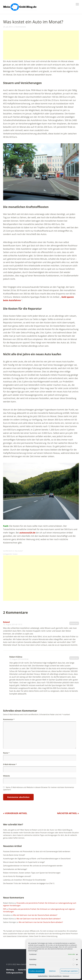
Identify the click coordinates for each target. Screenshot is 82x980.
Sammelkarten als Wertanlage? (15, 869)
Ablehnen (52, 971)
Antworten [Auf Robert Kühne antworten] (74, 658)
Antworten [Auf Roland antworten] (74, 623)
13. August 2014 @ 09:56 (19, 659)
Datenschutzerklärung (55, 976)
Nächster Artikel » (68, 813)
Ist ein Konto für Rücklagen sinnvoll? (17, 876)
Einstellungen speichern (69, 971)
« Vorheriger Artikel (15, 813)
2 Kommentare (20, 27)
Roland (6, 622)
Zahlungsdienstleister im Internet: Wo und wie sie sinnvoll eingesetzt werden (33, 866)
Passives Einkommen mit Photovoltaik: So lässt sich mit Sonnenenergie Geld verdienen (37, 851)
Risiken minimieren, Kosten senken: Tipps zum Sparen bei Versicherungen (32, 873)
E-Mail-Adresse (10, 764)
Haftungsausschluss (15, 973)
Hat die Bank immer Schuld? (14, 855)
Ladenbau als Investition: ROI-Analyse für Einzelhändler (24, 880)
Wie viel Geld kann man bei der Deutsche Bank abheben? (35, 915)
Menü (77, 4)
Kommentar (9, 719)
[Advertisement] (41, 45)
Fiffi (5, 909)
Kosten (15, 554)
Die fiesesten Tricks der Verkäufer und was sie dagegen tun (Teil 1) (29, 883)
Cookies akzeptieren (36, 971)
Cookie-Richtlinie (43, 976)
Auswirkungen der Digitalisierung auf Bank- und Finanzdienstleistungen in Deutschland (37, 859)
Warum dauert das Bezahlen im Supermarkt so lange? (24, 862)
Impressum (66, 976)
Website (6, 776)
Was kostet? (19, 551)
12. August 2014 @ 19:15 (13, 624)
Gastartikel (23, 970)
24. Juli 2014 (8, 27)
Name (6, 753)
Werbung (10, 970)
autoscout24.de (27, 533)
